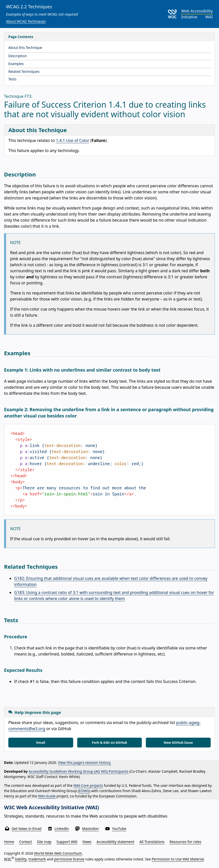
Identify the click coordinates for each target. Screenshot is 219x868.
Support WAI (67, 842)
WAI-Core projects (88, 785)
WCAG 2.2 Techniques (29, 7)
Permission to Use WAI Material (178, 859)
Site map (44, 842)
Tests (12, 79)
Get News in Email (26, 829)
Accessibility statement (116, 842)
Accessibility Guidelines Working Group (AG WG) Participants (79, 771)
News (87, 842)
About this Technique (25, 48)
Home (9, 842)
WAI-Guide (47, 796)
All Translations (152, 842)
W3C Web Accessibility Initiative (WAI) (51, 807)
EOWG (84, 791)
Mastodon (90, 829)
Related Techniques (24, 71)
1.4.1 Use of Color (73, 140)
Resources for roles (185, 842)
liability (21, 859)
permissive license (69, 859)
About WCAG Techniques (26, 21)
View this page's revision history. (85, 762)
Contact (26, 842)
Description (18, 56)
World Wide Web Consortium (58, 853)
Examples (16, 64)
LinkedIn (62, 829)
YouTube (119, 829)
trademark (37, 859)
